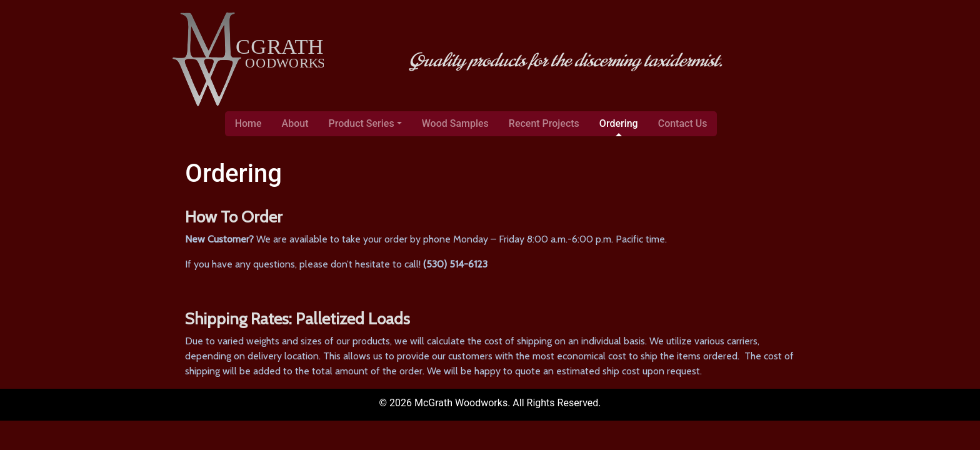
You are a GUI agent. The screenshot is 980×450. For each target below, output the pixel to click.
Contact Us (683, 123)
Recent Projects (544, 123)
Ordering (619, 123)
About (295, 123)
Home (248, 123)
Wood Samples (455, 123)
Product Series (362, 123)
